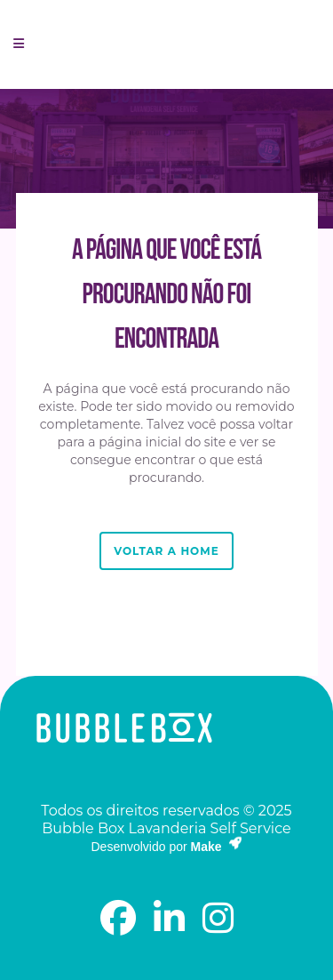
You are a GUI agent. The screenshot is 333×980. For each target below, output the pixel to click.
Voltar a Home (166, 551)
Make (217, 847)
